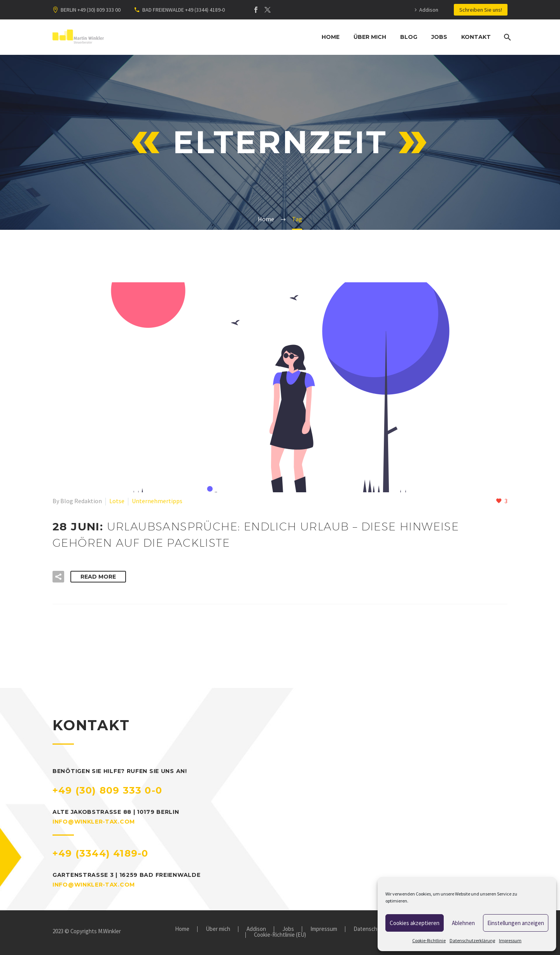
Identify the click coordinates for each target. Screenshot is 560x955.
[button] (58, 577)
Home (331, 37)
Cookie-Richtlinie (429, 940)
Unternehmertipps (157, 501)
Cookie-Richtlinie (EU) (280, 935)
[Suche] (507, 37)
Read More (98, 577)
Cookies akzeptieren (415, 923)
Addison (429, 10)
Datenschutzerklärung (472, 940)
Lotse (117, 501)
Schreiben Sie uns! (481, 10)
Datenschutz (369, 929)
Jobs (439, 37)
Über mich (370, 37)
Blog (409, 37)
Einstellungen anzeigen (516, 923)
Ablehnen (463, 923)
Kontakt (476, 37)
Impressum (510, 940)
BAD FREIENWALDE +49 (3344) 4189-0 (184, 10)
